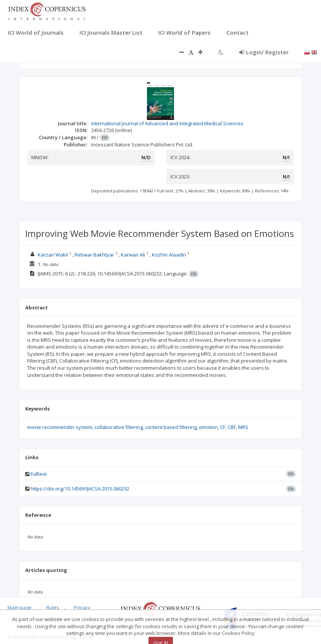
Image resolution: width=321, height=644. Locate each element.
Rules (53, 607)
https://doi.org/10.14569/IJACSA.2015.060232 (80, 489)
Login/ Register (264, 52)
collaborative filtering (119, 427)
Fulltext (39, 474)
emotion (208, 427)
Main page (20, 607)
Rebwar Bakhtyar (94, 255)
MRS (243, 427)
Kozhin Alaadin (169, 255)
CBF (232, 427)
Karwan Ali (133, 255)
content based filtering (171, 427)
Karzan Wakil (53, 255)
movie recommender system (60, 427)
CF (223, 427)
